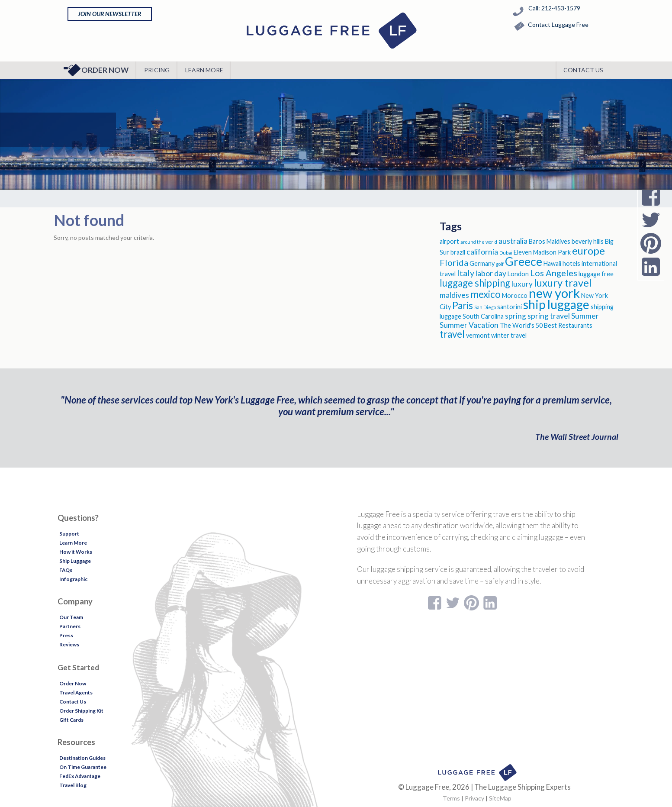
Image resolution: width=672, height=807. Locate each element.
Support (69, 534)
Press (66, 635)
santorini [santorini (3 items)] (510, 307)
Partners (70, 626)
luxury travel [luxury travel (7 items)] (563, 283)
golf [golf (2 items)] (500, 264)
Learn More (204, 70)
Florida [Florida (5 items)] (454, 262)
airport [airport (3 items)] (449, 241)
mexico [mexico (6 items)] (486, 294)
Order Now (96, 70)
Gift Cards (71, 720)
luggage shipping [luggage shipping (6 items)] (475, 283)
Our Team (71, 617)
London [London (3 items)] (518, 274)
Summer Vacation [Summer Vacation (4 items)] (469, 325)
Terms (451, 798)
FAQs (66, 570)
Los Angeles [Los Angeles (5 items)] (554, 273)
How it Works (76, 552)
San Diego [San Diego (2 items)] (485, 307)
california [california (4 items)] (482, 252)
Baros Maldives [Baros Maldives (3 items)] (550, 241)
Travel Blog (73, 785)
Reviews (69, 644)
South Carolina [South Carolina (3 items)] (483, 316)
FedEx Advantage (80, 776)
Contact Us (583, 70)
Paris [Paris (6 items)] (463, 305)
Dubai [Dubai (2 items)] (506, 253)
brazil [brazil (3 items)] (458, 252)
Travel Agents (76, 692)
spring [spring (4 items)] (516, 316)
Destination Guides (82, 758)
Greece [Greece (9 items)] (524, 261)
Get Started (78, 667)
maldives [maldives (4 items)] (454, 295)
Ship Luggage (75, 561)
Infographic (73, 579)
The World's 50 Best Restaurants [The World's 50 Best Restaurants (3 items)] (546, 325)
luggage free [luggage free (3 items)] (596, 274)
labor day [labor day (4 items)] (491, 273)
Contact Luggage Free (549, 26)
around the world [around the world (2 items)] (479, 242)
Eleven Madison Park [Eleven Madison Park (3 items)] (542, 252)
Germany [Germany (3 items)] (482, 263)
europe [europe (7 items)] (588, 251)
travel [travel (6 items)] (452, 334)
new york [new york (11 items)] (554, 293)
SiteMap (500, 798)
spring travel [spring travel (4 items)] (549, 316)
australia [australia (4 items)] (513, 241)
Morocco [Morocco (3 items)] (515, 295)
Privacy (474, 798)
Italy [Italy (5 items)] (466, 273)
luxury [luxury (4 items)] (522, 284)
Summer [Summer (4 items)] (585, 316)
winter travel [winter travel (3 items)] (509, 335)
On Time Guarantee (83, 767)
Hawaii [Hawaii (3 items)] (552, 263)
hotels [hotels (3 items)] (571, 263)
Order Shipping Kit (81, 711)
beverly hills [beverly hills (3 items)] (588, 241)
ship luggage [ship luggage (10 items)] (556, 304)
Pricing (157, 70)
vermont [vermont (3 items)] (478, 335)
